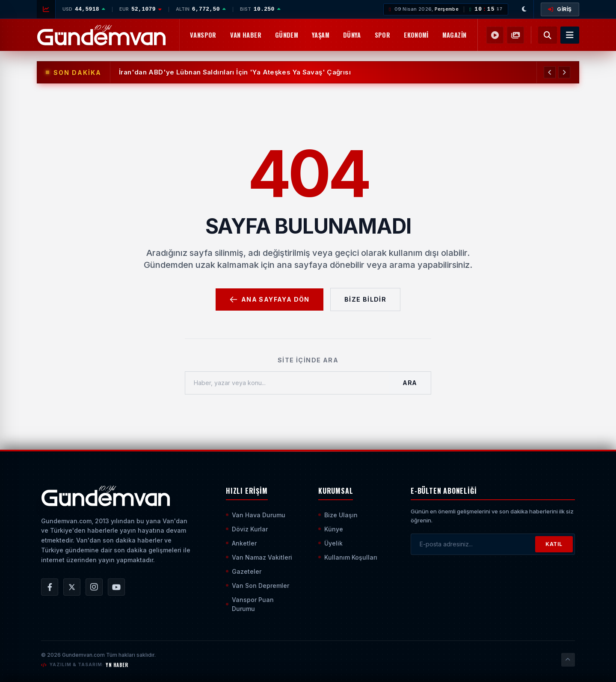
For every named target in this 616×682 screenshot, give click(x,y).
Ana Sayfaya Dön (269, 299)
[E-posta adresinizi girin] (473, 544)
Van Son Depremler (258, 586)
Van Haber (246, 35)
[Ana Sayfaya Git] (105, 496)
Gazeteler (244, 571)
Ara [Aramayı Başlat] (410, 383)
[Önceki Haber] (550, 72)
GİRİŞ (560, 9)
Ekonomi (416, 35)
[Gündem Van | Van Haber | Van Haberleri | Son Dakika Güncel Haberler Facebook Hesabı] (50, 587)
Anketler (241, 543)
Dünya (352, 35)
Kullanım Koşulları (348, 557)
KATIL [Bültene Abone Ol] (554, 544)
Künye (331, 529)
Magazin (455, 35)
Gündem (287, 35)
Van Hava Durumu (256, 515)
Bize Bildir (365, 299)
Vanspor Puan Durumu (250, 604)
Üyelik (330, 543)
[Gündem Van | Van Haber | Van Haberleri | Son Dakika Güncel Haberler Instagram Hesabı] (94, 587)
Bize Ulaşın (338, 515)
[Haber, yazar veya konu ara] (287, 383)
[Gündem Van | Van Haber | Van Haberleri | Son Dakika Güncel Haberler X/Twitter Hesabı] (72, 587)
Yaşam (321, 35)
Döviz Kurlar (247, 529)
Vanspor (203, 35)
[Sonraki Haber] (564, 72)
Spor (382, 35)
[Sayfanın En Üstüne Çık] (568, 660)
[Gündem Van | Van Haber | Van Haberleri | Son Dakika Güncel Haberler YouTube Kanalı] (116, 587)
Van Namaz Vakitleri (259, 557)
